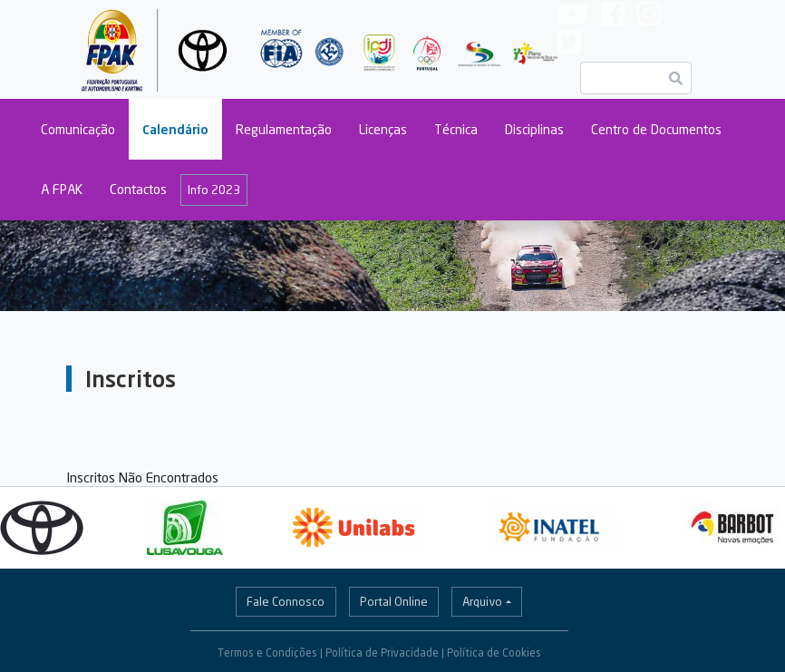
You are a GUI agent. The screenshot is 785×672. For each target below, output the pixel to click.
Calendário (175, 129)
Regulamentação (284, 129)
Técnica (456, 129)
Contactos (138, 189)
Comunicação (78, 129)
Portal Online (394, 601)
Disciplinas (534, 129)
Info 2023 (214, 190)
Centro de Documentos (656, 129)
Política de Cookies (494, 653)
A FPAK (62, 189)
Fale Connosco (286, 601)
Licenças (383, 129)
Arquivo (482, 601)
